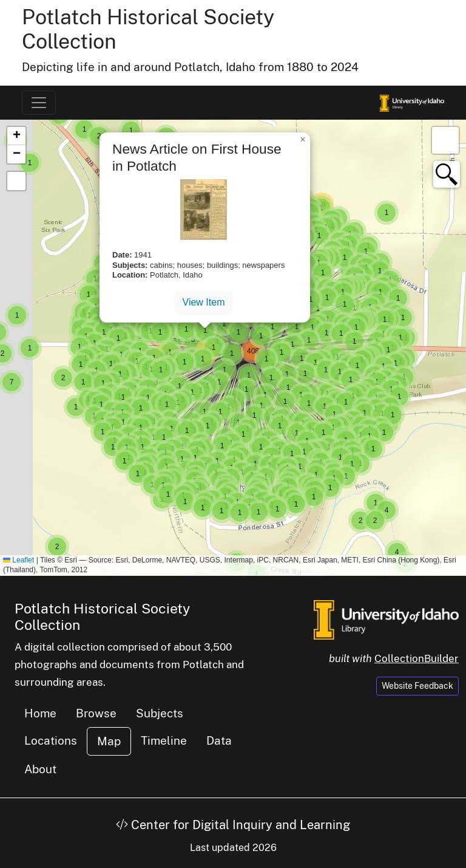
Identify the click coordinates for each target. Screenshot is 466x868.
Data (219, 740)
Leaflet (19, 560)
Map (109, 741)
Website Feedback (417, 686)
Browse (96, 713)
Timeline (164, 740)
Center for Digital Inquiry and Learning (233, 825)
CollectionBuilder (417, 658)
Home (40, 713)
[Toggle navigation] (39, 103)
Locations (51, 740)
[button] (57, 547)
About (40, 769)
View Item (204, 302)
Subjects (160, 713)
